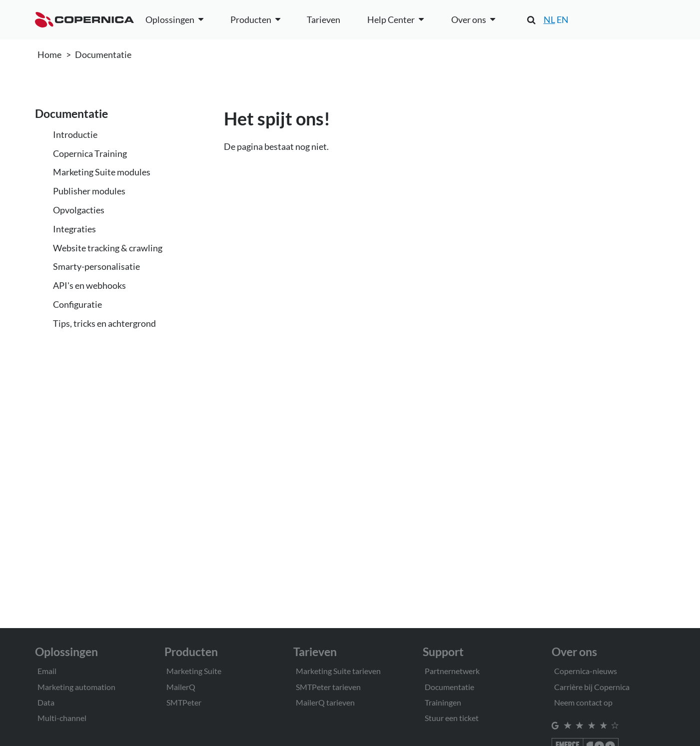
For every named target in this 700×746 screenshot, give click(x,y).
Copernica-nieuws (586, 671)
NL (549, 19)
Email (47, 671)
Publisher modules (89, 191)
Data (46, 702)
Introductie (75, 134)
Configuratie (77, 304)
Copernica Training (90, 153)
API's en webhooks (89, 285)
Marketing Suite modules (102, 172)
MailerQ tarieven (325, 702)
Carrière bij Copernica (592, 687)
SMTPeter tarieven (328, 687)
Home (49, 54)
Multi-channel (62, 718)
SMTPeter (184, 702)
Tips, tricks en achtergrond (104, 323)
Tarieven (324, 19)
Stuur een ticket (452, 718)
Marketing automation (76, 687)
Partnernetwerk (452, 671)
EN (563, 19)
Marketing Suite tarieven (338, 671)
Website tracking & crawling (108, 248)
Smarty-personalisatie (96, 266)
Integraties (74, 229)
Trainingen (443, 702)
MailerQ (181, 687)
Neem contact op (583, 702)
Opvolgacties (79, 210)
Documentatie (103, 54)
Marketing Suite (194, 671)
